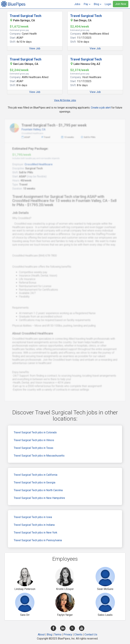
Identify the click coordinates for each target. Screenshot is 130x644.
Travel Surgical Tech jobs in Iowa (33, 517)
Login (108, 4)
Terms (58, 635)
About (41, 635)
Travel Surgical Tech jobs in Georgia (35, 482)
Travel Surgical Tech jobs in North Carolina (38, 490)
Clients (78, 635)
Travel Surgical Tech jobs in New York (36, 533)
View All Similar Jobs (65, 100)
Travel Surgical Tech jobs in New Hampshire (39, 498)
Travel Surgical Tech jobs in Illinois (34, 440)
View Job (35, 48)
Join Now (121, 4)
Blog (49, 635)
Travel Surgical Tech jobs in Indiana (34, 525)
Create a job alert (101, 108)
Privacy (68, 635)
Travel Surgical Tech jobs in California (36, 475)
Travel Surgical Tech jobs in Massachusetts (39, 456)
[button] (87, 4)
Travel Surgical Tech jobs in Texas (34, 448)
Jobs (77, 4)
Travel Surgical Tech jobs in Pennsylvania (38, 540)
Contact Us (91, 635)
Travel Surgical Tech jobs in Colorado (35, 432)
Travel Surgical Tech (26, 16)
